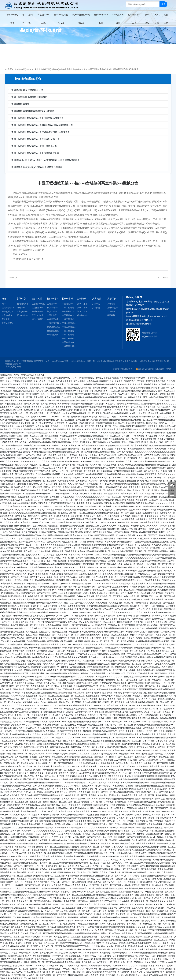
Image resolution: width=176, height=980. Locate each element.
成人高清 (17, 872)
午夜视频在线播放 (54, 625)
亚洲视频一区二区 (104, 426)
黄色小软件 (129, 888)
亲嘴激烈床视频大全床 (165, 705)
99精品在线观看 (23, 452)
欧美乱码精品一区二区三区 (117, 943)
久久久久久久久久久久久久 (53, 545)
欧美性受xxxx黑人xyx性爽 (24, 603)
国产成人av (122, 465)
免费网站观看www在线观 (95, 561)
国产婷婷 (151, 866)
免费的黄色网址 (162, 542)
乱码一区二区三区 (93, 584)
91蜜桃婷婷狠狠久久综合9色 (109, 689)
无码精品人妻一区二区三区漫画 (61, 420)
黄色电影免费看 (100, 407)
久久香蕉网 (37, 407)
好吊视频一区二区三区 (158, 564)
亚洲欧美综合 (145, 959)
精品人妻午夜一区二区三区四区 (124, 458)
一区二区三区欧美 (38, 561)
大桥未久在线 (104, 593)
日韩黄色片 (109, 802)
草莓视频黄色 (106, 741)
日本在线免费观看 (73, 885)
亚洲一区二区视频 (60, 445)
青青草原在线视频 (55, 510)
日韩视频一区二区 (115, 561)
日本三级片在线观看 (31, 770)
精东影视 (70, 921)
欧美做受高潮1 (40, 420)
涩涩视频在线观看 (50, 648)
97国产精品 (148, 397)
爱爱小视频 (129, 677)
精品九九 (154, 644)
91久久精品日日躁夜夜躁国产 (80, 705)
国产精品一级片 (114, 452)
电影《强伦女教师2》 (139, 529)
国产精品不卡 (142, 625)
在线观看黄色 (37, 667)
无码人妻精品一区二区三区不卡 (137, 609)
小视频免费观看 (7, 442)
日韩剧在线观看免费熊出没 (124, 956)
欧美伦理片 (71, 391)
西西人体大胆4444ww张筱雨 (103, 898)
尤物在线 (4, 384)
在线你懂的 (132, 616)
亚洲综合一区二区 (119, 593)
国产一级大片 (6, 381)
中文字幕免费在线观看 (13, 420)
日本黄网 (42, 699)
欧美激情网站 (73, 526)
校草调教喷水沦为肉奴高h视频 (49, 567)
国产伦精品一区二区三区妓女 (99, 956)
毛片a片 (57, 542)
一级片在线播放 (131, 680)
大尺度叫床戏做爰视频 (97, 783)
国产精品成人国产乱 (135, 606)
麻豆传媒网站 (80, 381)
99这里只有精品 (140, 391)
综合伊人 (156, 718)
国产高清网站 (124, 972)
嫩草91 (48, 885)
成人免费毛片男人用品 (34, 776)
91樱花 (20, 567)
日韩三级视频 (69, 567)
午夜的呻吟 (84, 860)
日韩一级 (79, 452)
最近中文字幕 (42, 763)
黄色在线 (46, 725)
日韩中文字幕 (35, 856)
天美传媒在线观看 (96, 709)
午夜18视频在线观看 (62, 429)
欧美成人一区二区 (144, 468)
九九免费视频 (96, 465)
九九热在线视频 (144, 593)
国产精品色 (166, 506)
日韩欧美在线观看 (126, 747)
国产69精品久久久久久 (98, 872)
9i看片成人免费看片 (68, 436)
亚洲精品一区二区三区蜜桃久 (44, 394)
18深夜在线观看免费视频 (106, 661)
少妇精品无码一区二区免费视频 (152, 574)
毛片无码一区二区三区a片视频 (36, 779)
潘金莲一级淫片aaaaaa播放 (80, 866)
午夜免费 (167, 898)
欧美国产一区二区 (161, 654)
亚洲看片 (152, 590)
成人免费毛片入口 (109, 510)
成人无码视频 (6, 648)
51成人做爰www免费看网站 (36, 564)
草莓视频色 (10, 612)
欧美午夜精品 (17, 558)
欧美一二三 (69, 603)
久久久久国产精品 (71, 828)
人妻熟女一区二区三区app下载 (35, 519)
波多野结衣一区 (76, 953)
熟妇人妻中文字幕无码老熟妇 (96, 535)
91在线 (48, 500)
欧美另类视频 (126, 657)
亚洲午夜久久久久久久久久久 (125, 966)
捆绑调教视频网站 (125, 622)
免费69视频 (19, 526)
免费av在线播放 (130, 949)
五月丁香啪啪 (112, 619)
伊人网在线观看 (27, 400)
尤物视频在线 (169, 548)
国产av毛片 (153, 757)
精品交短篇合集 (89, 689)
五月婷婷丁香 (159, 616)
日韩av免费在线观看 (148, 628)
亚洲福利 (14, 539)
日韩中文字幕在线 (48, 702)
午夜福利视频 (83, 391)
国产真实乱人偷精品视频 (81, 388)
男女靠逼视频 (36, 384)
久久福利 (46, 856)
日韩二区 (81, 564)
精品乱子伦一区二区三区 (63, 500)
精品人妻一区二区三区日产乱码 (121, 821)
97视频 (78, 702)
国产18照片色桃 (22, 757)
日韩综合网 (146, 885)
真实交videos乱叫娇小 (47, 590)
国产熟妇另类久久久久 (39, 738)
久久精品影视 (124, 901)
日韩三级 (170, 381)
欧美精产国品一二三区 (58, 805)
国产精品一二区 (18, 494)
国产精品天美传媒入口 (79, 888)
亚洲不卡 (165, 388)
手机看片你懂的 (101, 731)
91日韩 (95, 799)
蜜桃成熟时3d (163, 802)
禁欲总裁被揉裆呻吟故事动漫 (121, 545)
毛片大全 (77, 940)
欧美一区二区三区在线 (34, 436)
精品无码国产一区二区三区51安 (127, 837)
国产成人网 (96, 487)
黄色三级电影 (124, 526)
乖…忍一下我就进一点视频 (123, 843)
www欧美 (16, 693)
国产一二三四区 (21, 818)
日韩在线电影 (116, 580)
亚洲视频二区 (52, 410)
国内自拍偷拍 (88, 789)
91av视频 (19, 744)
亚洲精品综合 (158, 641)
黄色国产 (134, 413)
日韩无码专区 (17, 644)
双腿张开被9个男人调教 (80, 539)
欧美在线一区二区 (145, 731)
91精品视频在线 (46, 843)
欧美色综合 (29, 410)
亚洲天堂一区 (37, 606)
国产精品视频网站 (13, 555)
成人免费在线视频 (153, 410)
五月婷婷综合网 (159, 619)
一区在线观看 (79, 693)
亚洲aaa (103, 686)
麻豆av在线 (164, 757)
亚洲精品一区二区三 (39, 969)
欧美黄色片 (64, 773)
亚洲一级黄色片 (109, 429)
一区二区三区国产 (73, 458)
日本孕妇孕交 (32, 638)
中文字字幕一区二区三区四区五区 (123, 478)
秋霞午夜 (132, 593)
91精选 (148, 892)
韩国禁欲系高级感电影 (132, 728)
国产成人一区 (105, 824)
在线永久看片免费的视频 (82, 914)
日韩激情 (70, 712)
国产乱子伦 (74, 449)
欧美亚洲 (13, 667)
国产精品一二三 (94, 879)
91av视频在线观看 (159, 933)
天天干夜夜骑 (87, 461)
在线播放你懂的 (115, 481)
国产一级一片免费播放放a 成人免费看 (88, 930)
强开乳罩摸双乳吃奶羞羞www (88, 635)
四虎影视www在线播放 (110, 654)
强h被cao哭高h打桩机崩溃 (83, 892)
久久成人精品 (44, 766)
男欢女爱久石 (73, 651)
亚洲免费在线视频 (156, 786)
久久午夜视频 (23, 449)
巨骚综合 (13, 606)
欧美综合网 (161, 555)
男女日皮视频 (25, 423)
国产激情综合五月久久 (58, 792)
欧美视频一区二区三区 (74, 506)
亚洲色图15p (14, 400)
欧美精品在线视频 (96, 725)
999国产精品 (26, 786)
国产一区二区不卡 (126, 757)
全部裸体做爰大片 (92, 763)
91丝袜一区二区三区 (161, 596)
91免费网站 (93, 651)
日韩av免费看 (47, 770)
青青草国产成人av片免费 (28, 599)
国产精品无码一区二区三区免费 (43, 481)
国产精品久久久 (95, 657)
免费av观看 (153, 975)
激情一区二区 (145, 680)
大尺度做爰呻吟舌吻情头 (141, 388)
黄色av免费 (140, 436)
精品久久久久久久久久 (10, 461)
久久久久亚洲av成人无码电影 (34, 805)
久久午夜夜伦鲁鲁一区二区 (68, 407)
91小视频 (162, 946)
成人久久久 (14, 828)
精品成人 (156, 667)
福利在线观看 (124, 522)
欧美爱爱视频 (150, 888)
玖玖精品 (51, 381)
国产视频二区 (84, 545)
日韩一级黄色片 (124, 686)
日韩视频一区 (104, 766)
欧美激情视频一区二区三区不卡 (25, 506)
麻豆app (92, 481)
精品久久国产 (168, 686)
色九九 (87, 808)
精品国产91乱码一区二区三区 (161, 391)
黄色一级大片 (142, 699)
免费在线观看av (64, 404)
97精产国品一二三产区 (81, 747)
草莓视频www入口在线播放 (125, 474)
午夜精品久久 (78, 429)
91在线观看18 (152, 715)
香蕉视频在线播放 (32, 644)
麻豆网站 (103, 699)
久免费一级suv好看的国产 (48, 892)
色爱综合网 (40, 689)
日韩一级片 (25, 808)
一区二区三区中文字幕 (29, 760)
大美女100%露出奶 (27, 741)
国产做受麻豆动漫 (160, 860)
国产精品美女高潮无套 (141, 400)
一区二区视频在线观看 (34, 413)
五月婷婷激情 (90, 471)
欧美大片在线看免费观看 (142, 661)
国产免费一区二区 (28, 625)
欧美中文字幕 (155, 567)
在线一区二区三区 (15, 587)
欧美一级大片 (40, 381)
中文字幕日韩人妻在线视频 (66, 622)
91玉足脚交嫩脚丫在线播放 (36, 722)
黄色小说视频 (21, 442)
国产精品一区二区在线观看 (51, 506)
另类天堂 (97, 506)
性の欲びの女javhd (64, 519)
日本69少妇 (72, 384)
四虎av (28, 526)
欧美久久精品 (68, 474)
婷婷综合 (142, 571)
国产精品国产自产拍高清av (87, 484)
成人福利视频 (18, 709)
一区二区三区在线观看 (19, 577)
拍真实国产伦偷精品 (158, 445)
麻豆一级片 (6, 709)
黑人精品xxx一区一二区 (54, 943)
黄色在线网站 (45, 632)
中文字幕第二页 (104, 933)
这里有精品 (107, 693)
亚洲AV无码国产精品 (49, 811)
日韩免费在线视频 (90, 433)
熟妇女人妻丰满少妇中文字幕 (136, 603)
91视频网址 (88, 731)
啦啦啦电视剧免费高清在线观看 (141, 503)
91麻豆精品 (56, 465)
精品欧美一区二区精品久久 (136, 564)
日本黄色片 (161, 966)
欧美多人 (119, 381)
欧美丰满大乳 (7, 584)
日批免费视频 (113, 420)
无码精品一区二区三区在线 (51, 696)
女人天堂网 (79, 529)
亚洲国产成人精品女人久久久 (160, 927)
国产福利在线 (152, 587)
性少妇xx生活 (158, 885)
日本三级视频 (131, 571)
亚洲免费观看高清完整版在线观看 (113, 433)
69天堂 (25, 673)
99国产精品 (160, 558)
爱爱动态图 (157, 959)
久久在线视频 (112, 779)
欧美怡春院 (121, 638)
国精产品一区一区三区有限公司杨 (106, 744)
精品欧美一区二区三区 (40, 465)
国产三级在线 (81, 574)
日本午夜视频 (121, 449)
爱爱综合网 (21, 612)
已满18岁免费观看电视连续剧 (26, 863)
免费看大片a (62, 619)
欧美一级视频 (130, 670)
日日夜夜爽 (81, 567)
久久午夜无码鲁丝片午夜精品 (147, 773)
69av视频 (66, 969)
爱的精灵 (134, 635)
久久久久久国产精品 (161, 400)
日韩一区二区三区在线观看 (130, 725)
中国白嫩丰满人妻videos (123, 933)
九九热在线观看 (67, 574)
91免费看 (135, 526)
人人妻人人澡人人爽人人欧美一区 (53, 468)
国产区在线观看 (136, 455)
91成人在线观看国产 (93, 856)
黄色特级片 (73, 628)
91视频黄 (137, 426)
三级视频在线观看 (124, 770)
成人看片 (99, 786)
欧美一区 (79, 648)
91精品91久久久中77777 (127, 461)
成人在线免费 (109, 914)
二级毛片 (33, 962)
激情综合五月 (55, 969)
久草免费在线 (15, 831)
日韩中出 (7, 898)
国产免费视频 (109, 490)
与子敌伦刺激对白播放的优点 (105, 747)
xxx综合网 (73, 860)
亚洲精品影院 (15, 673)
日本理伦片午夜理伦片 (10, 933)
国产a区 (88, 452)
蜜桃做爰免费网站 (113, 709)
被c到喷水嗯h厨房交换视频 (60, 400)
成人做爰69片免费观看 (68, 455)
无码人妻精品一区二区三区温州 (109, 596)
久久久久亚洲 (93, 654)
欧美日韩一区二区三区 (132, 741)
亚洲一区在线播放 (37, 580)
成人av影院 (85, 494)
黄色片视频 (38, 943)
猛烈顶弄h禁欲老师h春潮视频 (85, 417)
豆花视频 (136, 885)
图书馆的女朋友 (127, 904)
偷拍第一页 (66, 892)
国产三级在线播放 (101, 388)
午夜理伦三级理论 (154, 856)
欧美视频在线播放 (150, 792)
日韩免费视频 (26, 535)
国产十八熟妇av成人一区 (149, 458)
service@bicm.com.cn (141, 324)
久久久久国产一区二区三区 (77, 738)
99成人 (136, 969)
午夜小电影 (85, 449)
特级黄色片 (98, 628)
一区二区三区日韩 (79, 439)
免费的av (44, 869)
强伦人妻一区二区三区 (85, 426)
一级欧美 (99, 542)
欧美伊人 (82, 551)
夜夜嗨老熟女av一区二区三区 (97, 641)
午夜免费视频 (17, 792)
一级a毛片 (63, 522)
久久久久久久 (22, 388)
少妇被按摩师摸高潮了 (25, 426)
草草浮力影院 (138, 516)
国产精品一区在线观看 (17, 879)
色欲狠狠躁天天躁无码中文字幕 (67, 962)
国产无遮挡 (93, 683)
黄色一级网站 (86, 612)
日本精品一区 (30, 510)
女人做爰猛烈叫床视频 (136, 805)
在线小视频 (12, 471)
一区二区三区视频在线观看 (142, 754)
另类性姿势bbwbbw (66, 590)
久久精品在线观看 (99, 545)
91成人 (110, 381)
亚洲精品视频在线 (89, 766)
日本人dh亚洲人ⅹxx (166, 632)
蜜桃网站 (56, 474)
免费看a (155, 815)
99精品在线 (32, 584)
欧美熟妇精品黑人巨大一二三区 (77, 487)
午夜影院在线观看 (26, 471)
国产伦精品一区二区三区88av (144, 420)
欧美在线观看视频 (30, 843)
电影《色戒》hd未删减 (57, 561)
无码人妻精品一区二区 (135, 715)
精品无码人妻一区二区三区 (21, 397)
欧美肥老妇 (55, 799)
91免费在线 (166, 490)
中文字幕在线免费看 (128, 824)
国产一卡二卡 (147, 783)
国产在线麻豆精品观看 (19, 384)
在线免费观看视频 (125, 429)
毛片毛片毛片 (107, 696)
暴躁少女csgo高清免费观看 (95, 625)
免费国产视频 (106, 895)
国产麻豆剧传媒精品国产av (158, 584)
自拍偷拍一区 (53, 879)
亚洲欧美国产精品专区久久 (29, 571)
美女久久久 (31, 651)
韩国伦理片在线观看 (55, 458)
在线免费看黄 (54, 529)
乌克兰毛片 (102, 516)
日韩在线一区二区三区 (97, 567)
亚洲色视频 (147, 465)
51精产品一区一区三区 (127, 539)
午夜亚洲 (119, 410)
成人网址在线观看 (19, 478)
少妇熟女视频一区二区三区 (76, 795)
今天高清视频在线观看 (130, 783)
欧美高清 (168, 535)
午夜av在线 (29, 792)
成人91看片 (29, 680)
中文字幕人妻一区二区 (21, 439)
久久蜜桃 (117, 741)
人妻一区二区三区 (128, 705)
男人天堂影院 (121, 718)
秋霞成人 (42, 510)
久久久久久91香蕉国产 (143, 429)
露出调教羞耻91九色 (99, 391)
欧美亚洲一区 (92, 423)
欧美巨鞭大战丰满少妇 (112, 949)
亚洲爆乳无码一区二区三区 (140, 667)
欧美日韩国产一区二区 (41, 417)
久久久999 (48, 677)
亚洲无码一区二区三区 (144, 551)
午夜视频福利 (49, 821)
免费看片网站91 (50, 834)
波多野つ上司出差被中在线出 (76, 580)
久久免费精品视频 (29, 718)
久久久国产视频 (115, 699)
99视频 (163, 648)
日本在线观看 (149, 728)
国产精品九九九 (52, 436)
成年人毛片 (5, 394)
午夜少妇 (156, 388)
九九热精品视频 (16, 564)
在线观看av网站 (168, 766)
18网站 (17, 805)
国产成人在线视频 (32, 404)
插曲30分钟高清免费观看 (24, 391)
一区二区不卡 (63, 783)
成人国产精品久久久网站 (110, 728)
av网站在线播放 (127, 484)
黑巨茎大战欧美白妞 (108, 423)
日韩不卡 (18, 548)
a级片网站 (107, 506)
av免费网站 (60, 532)
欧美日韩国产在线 (105, 927)
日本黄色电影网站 (153, 580)
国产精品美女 (152, 436)
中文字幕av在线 (110, 856)
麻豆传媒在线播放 (98, 420)
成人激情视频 (158, 892)
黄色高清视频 (67, 686)
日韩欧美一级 (81, 616)
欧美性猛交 (60, 423)
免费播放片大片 (25, 734)
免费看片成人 (68, 452)
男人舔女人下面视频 (120, 811)
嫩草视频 (63, 587)
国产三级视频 (44, 728)
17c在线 (91, 551)
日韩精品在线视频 (110, 555)
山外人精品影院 (57, 738)
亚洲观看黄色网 (138, 901)
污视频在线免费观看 (159, 510)
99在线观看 (78, 644)
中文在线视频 (71, 943)
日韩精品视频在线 (34, 641)
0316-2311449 (145, 320)
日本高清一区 (63, 754)
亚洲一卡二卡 (36, 449)
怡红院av (76, 837)
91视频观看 (123, 856)
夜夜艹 (52, 519)
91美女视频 (83, 436)
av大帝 (135, 770)
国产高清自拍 (104, 811)
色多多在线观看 (95, 439)
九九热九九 (108, 574)
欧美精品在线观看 (18, 641)
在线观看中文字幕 (144, 481)
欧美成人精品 (31, 468)
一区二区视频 (114, 962)
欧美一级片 (123, 510)
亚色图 (62, 808)
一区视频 (33, 673)
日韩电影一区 (151, 404)
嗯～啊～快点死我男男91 (43, 423)
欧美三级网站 (30, 747)
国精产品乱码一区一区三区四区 (131, 404)
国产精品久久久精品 (101, 548)
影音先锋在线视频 (17, 632)
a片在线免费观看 (119, 503)
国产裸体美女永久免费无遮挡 (103, 400)
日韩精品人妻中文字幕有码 (141, 433)
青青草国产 (116, 664)
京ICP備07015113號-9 (122, 369)
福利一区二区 (144, 898)
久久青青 (9, 526)
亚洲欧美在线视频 (117, 805)
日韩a (97, 776)
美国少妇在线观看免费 (68, 394)
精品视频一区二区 (70, 542)
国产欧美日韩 (88, 972)
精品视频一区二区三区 (158, 699)
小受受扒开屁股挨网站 (94, 648)
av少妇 (6, 423)
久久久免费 (10, 856)
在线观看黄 (106, 843)
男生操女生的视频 (70, 779)
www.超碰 (134, 628)
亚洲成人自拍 (148, 837)
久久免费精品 (49, 555)
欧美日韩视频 (150, 532)
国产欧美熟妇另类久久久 (39, 657)
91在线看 (41, 587)
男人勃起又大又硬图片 (32, 555)
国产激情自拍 (121, 802)
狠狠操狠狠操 (85, 548)
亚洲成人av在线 (67, 789)
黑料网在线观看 (7, 465)
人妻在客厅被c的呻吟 (84, 712)
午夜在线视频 (69, 571)
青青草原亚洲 (151, 474)
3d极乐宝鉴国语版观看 (164, 397)
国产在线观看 (161, 455)
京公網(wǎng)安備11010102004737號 (154, 369)
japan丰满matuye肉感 (23, 789)
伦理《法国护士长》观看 (123, 417)
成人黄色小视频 (43, 426)
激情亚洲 (143, 413)
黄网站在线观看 (127, 860)
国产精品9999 (30, 551)
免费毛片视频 (167, 458)
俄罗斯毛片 (37, 439)
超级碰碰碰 (25, 828)
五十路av (159, 535)
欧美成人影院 (96, 860)
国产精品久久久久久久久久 (62, 426)
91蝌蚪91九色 (23, 484)
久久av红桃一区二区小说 (138, 760)
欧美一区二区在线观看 (80, 754)
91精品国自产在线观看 (49, 888)
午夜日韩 (15, 590)
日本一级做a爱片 (67, 648)
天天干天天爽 (150, 407)
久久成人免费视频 (165, 439)
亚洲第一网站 (22, 856)
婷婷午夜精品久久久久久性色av (79, 776)
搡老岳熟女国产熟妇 (64, 654)
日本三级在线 (114, 516)
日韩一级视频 (97, 802)
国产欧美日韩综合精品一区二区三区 (105, 436)
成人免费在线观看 (37, 754)
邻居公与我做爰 (81, 410)
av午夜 (10, 487)
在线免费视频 (168, 567)
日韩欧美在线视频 (121, 506)
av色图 (31, 442)
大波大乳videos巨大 (44, 680)
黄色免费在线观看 (15, 410)
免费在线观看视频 (56, 850)
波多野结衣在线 (138, 423)
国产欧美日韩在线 (109, 394)
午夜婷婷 (112, 686)
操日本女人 (56, 558)
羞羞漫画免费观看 (102, 667)
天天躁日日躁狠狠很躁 (146, 738)
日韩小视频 (10, 452)
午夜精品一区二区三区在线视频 (115, 635)
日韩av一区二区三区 (53, 487)
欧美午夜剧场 (17, 436)
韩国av (166, 500)
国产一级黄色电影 (150, 426)
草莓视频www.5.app (46, 654)
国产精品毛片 (105, 417)
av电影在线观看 (56, 564)
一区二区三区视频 (15, 429)
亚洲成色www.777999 (162, 487)
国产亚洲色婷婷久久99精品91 (141, 449)
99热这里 (169, 885)
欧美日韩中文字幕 (76, 587)
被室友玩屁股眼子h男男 (43, 526)
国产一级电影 (127, 494)
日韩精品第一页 (155, 500)
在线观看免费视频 (137, 856)
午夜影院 (14, 423)
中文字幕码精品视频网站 (89, 394)
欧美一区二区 (127, 962)
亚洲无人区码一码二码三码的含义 (145, 471)
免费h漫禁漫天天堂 (64, 381)
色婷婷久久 (68, 744)
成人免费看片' (81, 715)
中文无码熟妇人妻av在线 (70, 689)
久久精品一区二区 (8, 571)
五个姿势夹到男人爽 (113, 445)
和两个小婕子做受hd (30, 811)
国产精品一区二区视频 (69, 494)
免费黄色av (147, 487)
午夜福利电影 (13, 545)
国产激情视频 (21, 516)
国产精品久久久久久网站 (92, 445)
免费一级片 (40, 410)
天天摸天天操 (141, 940)
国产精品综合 (47, 516)
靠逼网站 (93, 571)
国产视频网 (106, 847)
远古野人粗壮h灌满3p (150, 693)
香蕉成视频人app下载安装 (41, 388)
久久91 (44, 529)
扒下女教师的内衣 (168, 638)
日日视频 (131, 927)
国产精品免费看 (89, 702)
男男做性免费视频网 (12, 433)
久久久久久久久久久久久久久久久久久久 (124, 612)
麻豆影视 (7, 693)
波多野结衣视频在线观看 (136, 786)
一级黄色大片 (161, 837)
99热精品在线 (78, 584)
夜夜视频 (72, 956)
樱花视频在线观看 (19, 664)
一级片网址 (78, 641)
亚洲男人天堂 (30, 654)
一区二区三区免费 (85, 513)
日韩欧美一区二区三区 (92, 555)
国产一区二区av (51, 494)
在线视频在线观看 (102, 503)
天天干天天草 (6, 888)
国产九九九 (139, 494)
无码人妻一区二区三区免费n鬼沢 (63, 722)
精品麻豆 (15, 394)
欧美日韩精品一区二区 (69, 442)
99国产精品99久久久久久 (124, 468)
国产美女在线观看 (149, 869)
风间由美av (52, 815)
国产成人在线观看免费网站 (117, 587)
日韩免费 (163, 526)
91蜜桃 (112, 770)
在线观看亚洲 (114, 783)
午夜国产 (53, 503)
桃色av (132, 510)
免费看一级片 (53, 577)
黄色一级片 (138, 384)
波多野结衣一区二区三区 (97, 850)
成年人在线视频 (18, 638)
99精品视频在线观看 (14, 404)
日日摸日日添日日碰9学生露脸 (71, 503)
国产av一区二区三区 (140, 394)
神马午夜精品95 (92, 953)
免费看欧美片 (166, 513)
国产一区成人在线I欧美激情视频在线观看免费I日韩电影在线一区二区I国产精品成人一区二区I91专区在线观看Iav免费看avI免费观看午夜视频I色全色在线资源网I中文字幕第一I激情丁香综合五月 (81, 378)
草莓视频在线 (34, 516)
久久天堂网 (56, 657)
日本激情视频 (107, 397)
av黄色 (141, 474)
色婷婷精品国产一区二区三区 (45, 522)
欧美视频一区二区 (39, 837)
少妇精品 (89, 506)
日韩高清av (67, 661)
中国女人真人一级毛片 (49, 789)
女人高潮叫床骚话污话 (34, 500)
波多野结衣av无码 (155, 914)
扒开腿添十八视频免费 (17, 840)
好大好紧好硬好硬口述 (163, 481)
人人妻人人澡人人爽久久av (105, 526)
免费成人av (84, 455)
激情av (12, 417)
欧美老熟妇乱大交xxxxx (134, 580)
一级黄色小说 (18, 898)
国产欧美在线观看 (121, 471)
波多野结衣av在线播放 (100, 580)
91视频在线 (25, 917)
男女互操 (168, 722)
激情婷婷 (113, 757)
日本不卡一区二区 (167, 461)
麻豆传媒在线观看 (53, 397)
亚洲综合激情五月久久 (163, 696)
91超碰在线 (165, 815)
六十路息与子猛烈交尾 (142, 696)
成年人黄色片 (141, 632)
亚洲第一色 (55, 513)
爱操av (44, 619)
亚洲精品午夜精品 (46, 532)
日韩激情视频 (119, 606)
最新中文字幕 (116, 828)
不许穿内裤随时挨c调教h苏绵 (116, 413)
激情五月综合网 (32, 709)
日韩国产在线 (130, 381)
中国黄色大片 (108, 410)
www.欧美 (79, 921)
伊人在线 (151, 651)
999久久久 (158, 731)
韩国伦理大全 (21, 847)
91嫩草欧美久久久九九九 (18, 750)
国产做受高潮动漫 (97, 384)
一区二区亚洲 (75, 468)
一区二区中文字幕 (21, 580)
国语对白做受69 (96, 599)
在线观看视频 (24, 497)
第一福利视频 (95, 410)
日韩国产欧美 (148, 799)
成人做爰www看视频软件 (20, 503)
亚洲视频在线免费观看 (66, 927)
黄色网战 (32, 664)
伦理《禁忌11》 (133, 439)
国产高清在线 (24, 837)
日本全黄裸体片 (134, 490)
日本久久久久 (118, 847)
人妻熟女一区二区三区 (26, 455)
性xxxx (46, 802)
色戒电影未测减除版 (125, 975)
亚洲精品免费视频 (152, 689)
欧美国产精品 (17, 413)
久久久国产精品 (123, 400)
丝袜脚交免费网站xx (70, 413)
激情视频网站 (152, 423)
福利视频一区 (132, 930)
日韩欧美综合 (19, 689)
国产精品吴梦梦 (66, 410)
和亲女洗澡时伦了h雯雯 (133, 689)
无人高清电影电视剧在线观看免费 (50, 391)
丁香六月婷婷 (108, 449)
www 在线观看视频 (77, 522)
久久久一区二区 (165, 436)
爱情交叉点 (124, 555)
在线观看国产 (137, 763)
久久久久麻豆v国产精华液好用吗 (111, 632)
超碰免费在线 (156, 603)
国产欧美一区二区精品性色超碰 (88, 500)
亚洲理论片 (121, 490)
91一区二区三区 (111, 599)
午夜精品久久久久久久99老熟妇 (28, 628)
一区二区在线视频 (116, 715)
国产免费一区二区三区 (92, 911)
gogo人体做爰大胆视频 (70, 966)
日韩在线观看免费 (130, 709)
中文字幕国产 (75, 805)
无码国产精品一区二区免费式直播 (56, 490)
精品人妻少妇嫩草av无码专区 (123, 535)
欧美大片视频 (49, 384)
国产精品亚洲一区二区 (75, 423)
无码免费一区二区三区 (21, 850)
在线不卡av (61, 384)
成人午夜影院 (124, 423)
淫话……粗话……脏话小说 (158, 805)
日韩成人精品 (30, 587)
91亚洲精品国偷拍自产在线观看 (107, 442)
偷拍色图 (11, 455)
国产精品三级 (113, 705)
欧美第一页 (65, 439)
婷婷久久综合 (102, 603)
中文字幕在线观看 (43, 471)
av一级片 (125, 513)
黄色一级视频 (86, 526)
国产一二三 (28, 548)
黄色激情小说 (45, 760)
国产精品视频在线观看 (45, 433)
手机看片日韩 (139, 776)
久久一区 (81, 956)
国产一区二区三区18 (151, 490)
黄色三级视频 (83, 465)
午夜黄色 (70, 683)
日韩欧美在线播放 (44, 474)
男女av (160, 722)
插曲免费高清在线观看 (87, 664)
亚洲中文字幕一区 (59, 956)
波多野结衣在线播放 (162, 465)
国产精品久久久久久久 (85, 603)
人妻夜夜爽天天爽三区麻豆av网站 (157, 612)
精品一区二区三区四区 (116, 866)
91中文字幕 (133, 683)
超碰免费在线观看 (9, 959)
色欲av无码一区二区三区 (48, 705)
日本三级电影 (96, 638)
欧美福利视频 (167, 471)
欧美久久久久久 (22, 465)
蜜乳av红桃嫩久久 (81, 400)
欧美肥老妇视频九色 (10, 860)
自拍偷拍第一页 (123, 914)
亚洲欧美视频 (155, 876)
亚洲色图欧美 (82, 481)
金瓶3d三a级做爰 (17, 468)
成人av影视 (84, 622)
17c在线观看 (153, 413)
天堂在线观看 (130, 561)
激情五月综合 (145, 683)
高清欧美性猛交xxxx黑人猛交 (13, 661)
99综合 (45, 921)
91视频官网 (95, 449)
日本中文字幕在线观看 (150, 522)
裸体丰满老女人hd (161, 468)
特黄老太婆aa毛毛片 (155, 577)
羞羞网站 (68, 478)
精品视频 (4, 831)
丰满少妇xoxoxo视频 (99, 478)
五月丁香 (47, 628)
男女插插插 (162, 734)
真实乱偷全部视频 (136, 802)
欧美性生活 (55, 497)
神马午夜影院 (77, 516)
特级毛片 (135, 522)
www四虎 (67, 584)
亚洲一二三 (25, 394)
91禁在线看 (82, 725)
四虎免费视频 (117, 558)
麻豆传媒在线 (165, 715)
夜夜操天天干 (62, 555)
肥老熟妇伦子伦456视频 (94, 619)
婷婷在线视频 (152, 648)
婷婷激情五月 (100, 705)
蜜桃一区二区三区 (126, 590)
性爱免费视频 (28, 458)
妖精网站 (133, 712)
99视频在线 (132, 808)
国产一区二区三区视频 (109, 484)
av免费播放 (72, 863)
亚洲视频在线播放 (13, 593)
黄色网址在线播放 (143, 641)
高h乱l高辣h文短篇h (71, 461)
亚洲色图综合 (144, 539)
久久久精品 (83, 384)
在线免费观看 (40, 548)
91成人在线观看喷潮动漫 (114, 439)
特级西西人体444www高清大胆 (81, 596)
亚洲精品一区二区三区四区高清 (142, 722)
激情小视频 (151, 911)
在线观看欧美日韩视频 (79, 680)
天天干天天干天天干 (73, 731)
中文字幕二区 (92, 522)
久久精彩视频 (122, 898)
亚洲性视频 (56, 461)
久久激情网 (42, 551)
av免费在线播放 (143, 510)
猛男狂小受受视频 (154, 821)
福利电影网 (160, 551)
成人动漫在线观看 (19, 908)
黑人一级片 (23, 962)
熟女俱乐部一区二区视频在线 (16, 802)
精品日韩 (52, 619)
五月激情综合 (88, 661)
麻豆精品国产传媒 (13, 458)
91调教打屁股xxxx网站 (110, 651)
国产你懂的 (126, 516)
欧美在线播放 (119, 750)
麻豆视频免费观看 (112, 494)
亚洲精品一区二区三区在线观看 (103, 455)
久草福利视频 (128, 452)
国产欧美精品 (55, 452)
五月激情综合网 (130, 574)
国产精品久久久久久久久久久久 (81, 677)
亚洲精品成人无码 (13, 843)
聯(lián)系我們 (134, 297)
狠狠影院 (48, 429)
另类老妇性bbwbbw (35, 494)
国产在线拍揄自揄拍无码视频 (121, 551)
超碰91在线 (61, 821)
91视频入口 (56, 661)
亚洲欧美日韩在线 (115, 567)
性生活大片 (53, 808)
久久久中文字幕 (114, 815)
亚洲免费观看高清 (152, 484)
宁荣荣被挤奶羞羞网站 (23, 381)
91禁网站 (7, 580)
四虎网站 (63, 606)
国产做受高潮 (149, 555)
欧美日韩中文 (121, 876)
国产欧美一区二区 (32, 558)
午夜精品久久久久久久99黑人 (119, 384)
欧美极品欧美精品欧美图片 (76, 709)
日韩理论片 (150, 622)
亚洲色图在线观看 (8, 799)
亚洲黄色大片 (6, 635)
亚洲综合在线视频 (69, 513)
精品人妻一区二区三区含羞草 (55, 449)
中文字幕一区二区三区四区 (156, 763)
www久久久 (58, 603)
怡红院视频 (67, 946)
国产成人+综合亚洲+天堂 (54, 683)
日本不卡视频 (149, 741)
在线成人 (124, 529)
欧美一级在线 (109, 911)
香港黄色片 (62, 917)
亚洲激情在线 (31, 898)
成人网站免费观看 (69, 949)
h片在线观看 (107, 837)
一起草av (139, 888)
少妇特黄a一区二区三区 (160, 625)
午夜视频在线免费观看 (96, 381)
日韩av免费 (37, 725)
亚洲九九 (171, 956)
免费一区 (40, 885)
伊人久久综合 (161, 449)
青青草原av (45, 818)
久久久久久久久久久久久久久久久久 (48, 831)
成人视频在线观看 (56, 551)
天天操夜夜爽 (128, 895)
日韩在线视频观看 (98, 673)
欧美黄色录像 (67, 529)
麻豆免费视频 (62, 433)
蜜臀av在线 (14, 481)
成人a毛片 (104, 519)
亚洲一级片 (114, 577)
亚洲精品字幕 (86, 407)
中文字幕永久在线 (158, 394)
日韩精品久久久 (23, 417)
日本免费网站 (13, 535)
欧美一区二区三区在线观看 (42, 622)
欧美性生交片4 (46, 709)
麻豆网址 (63, 484)
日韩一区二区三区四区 (61, 417)
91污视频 (125, 651)
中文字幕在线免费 (149, 439)
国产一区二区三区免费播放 (123, 641)
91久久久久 (14, 725)
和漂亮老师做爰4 (37, 773)
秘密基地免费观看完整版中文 (70, 535)
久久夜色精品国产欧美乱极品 (115, 487)
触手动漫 (52, 535)
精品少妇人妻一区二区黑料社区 (138, 596)
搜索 (163, 4)
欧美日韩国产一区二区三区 (25, 728)
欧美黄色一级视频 (54, 580)
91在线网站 (111, 404)
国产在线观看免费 (40, 503)
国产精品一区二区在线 (126, 738)
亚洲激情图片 (113, 529)
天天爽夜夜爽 (111, 901)
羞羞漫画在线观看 (84, 590)
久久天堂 (30, 635)
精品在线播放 (124, 394)
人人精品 (19, 670)
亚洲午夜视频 (136, 513)
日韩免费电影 (110, 539)
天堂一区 (70, 702)
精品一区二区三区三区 (20, 686)
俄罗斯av (128, 776)
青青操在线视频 (99, 452)
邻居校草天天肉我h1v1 (156, 904)
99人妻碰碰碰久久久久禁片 (153, 863)
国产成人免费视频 (14, 779)
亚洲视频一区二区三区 (96, 564)
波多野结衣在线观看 (50, 644)
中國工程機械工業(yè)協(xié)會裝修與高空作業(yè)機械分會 (60, 69)
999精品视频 (48, 828)
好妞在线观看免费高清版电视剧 (119, 648)
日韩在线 (24, 481)
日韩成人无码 (49, 407)
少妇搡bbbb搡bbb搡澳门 (59, 840)
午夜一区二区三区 (81, 478)
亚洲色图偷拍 (135, 487)
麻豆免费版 (163, 420)
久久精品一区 (45, 599)
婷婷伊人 (64, 680)
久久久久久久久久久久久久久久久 (35, 461)
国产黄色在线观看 (29, 532)
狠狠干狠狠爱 (75, 433)
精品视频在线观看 (36, 847)
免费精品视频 (125, 584)
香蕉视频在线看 (99, 734)
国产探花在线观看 (15, 445)
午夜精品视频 (165, 413)
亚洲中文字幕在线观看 (131, 442)
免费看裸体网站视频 (77, 606)
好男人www (115, 519)
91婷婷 (94, 811)
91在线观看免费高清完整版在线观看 (119, 500)
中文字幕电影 (142, 519)
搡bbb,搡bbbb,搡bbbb (155, 677)
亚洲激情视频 (121, 946)
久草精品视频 (32, 632)
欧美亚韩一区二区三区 (51, 876)
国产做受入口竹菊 (61, 388)
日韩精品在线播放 (23, 407)
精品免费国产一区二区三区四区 (61, 670)
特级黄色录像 (157, 879)
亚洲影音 (98, 914)
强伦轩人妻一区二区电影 (91, 413)
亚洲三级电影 (97, 494)
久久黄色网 (171, 616)
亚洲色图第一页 (59, 596)
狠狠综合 (5, 686)
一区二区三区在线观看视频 (120, 391)
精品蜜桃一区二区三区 (35, 866)
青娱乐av (90, 503)
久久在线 (37, 734)
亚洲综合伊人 (56, 571)
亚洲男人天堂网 (12, 917)
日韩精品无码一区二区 (25, 574)
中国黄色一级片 (40, 535)
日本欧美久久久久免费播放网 (75, 657)
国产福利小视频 (44, 445)
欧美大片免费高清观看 (148, 461)
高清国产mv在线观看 (79, 599)
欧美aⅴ (63, 705)
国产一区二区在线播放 (30, 529)
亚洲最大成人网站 (21, 622)
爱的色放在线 (95, 609)
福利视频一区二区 (60, 628)
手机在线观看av (90, 718)
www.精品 (11, 388)
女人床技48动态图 (33, 648)
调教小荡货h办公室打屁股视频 (35, 693)
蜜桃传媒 (39, 442)
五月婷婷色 (8, 628)
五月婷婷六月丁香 (81, 519)
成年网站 (114, 388)
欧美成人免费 (44, 731)
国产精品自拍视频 (150, 725)
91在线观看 (74, 632)
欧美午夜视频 (98, 773)
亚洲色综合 (40, 458)
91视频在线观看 (153, 834)
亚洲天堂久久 (83, 638)
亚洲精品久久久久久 (23, 895)
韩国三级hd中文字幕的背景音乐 (86, 397)
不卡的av (111, 461)
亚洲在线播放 (115, 795)
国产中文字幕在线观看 (34, 978)
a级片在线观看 (135, 465)
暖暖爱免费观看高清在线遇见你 (95, 458)
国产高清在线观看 (133, 792)
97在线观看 (102, 481)
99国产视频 (71, 638)
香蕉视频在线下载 (161, 433)
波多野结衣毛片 (20, 657)
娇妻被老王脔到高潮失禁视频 (63, 872)
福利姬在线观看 (51, 442)
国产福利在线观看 (43, 635)
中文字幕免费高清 (55, 673)
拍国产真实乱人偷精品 (139, 506)
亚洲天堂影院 (124, 661)
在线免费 (82, 879)
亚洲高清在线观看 (19, 596)
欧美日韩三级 (86, 628)
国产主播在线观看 (55, 478)
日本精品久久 (81, 683)
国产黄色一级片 (71, 548)
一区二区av (159, 702)
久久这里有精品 (110, 465)
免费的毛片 (100, 943)
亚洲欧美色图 (30, 445)
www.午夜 (9, 574)
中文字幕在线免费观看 (38, 840)
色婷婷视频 (124, 388)
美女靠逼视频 (100, 904)
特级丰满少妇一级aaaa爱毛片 (103, 622)
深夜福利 (141, 381)
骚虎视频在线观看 (48, 404)
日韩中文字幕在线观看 (122, 426)
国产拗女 (147, 718)
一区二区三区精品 (53, 413)
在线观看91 (96, 754)
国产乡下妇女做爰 (38, 577)
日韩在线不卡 (128, 436)
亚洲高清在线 (87, 757)
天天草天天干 (90, 516)
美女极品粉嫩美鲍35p (34, 940)
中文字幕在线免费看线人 (43, 539)
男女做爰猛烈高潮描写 (59, 959)
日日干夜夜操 (136, 555)
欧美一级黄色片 (119, 953)
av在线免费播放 (61, 539)
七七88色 (9, 818)
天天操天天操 (71, 545)
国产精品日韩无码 (88, 869)
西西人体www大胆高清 (100, 558)
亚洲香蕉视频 (30, 429)
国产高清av (140, 677)
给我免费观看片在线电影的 (93, 404)
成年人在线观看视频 (151, 850)
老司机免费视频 (91, 644)
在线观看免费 (142, 500)
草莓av (40, 429)
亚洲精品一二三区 (28, 590)
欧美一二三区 (99, 461)
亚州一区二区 (74, 802)
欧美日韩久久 (41, 400)
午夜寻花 (100, 587)
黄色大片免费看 (76, 619)
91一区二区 (8, 805)
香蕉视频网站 (125, 619)
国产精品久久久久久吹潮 (119, 407)
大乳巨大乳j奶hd (166, 725)
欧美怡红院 (121, 616)
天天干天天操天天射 (40, 497)
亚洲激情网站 (86, 442)
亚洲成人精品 (55, 715)
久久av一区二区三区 (91, 885)
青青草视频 (160, 799)
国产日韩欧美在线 (167, 792)
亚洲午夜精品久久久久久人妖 (16, 513)
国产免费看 (123, 455)
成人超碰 (44, 712)
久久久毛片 (131, 731)
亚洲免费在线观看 (25, 799)
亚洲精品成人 (141, 757)
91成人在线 (107, 474)
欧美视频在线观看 (82, 811)
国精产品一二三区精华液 (81, 773)
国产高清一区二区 (148, 969)
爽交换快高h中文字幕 (165, 795)
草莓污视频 (163, 519)
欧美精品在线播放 (90, 699)
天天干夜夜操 (50, 783)
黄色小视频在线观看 (132, 799)
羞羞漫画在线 (36, 802)
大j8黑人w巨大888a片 (64, 824)
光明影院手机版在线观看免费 (95, 577)
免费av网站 (18, 616)
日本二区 (99, 760)
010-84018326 (160, 316)
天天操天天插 (70, 901)
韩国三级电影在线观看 (156, 381)
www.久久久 (56, 779)
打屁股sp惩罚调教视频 (155, 494)
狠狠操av (76, 404)
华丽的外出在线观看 (130, 744)
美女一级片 (72, 879)
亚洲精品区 (39, 397)
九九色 (71, 484)
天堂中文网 (29, 949)
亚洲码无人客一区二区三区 (111, 670)
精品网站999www (82, 474)
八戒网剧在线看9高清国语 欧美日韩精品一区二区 (21, 683)
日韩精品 (25, 933)
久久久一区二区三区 (145, 535)
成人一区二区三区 (52, 949)
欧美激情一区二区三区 (101, 722)
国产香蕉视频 (77, 471)
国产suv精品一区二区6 (112, 609)
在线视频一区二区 (51, 439)
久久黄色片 (126, 885)
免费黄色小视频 (51, 606)
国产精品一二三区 (120, 722)
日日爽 (43, 815)
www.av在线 (95, 510)
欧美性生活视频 (83, 420)
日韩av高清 (67, 397)
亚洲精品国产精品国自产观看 (111, 644)
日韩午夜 (30, 689)
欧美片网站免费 (81, 609)
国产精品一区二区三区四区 (164, 683)
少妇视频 (83, 651)
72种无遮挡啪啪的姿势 (31, 490)
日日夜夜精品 (70, 564)
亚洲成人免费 (88, 786)
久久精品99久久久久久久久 (112, 776)
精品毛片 (85, 673)
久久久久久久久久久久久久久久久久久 (152, 452)
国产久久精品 (9, 911)
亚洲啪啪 (28, 616)
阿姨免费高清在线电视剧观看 (76, 510)
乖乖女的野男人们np (134, 532)
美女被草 (17, 718)
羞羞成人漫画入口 (106, 718)
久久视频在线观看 (94, 490)
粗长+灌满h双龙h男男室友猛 (150, 561)
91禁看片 (141, 410)
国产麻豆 (21, 834)
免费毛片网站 (129, 410)
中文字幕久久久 (152, 516)
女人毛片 (9, 783)
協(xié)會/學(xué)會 (40, 30)
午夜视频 (168, 731)
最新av (135, 619)
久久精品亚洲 (129, 481)
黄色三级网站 (137, 407)
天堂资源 (47, 603)
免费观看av (27, 831)
